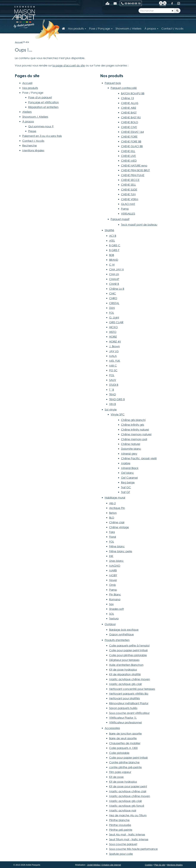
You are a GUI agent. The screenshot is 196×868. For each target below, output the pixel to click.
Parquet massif (120, 219)
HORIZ (113, 337)
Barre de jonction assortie (125, 734)
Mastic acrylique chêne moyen (130, 679)
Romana (115, 599)
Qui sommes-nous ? (41, 126)
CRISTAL (114, 303)
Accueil (19, 42)
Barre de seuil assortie (123, 738)
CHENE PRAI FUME (133, 175)
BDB (112, 255)
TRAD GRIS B (117, 399)
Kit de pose (116, 777)
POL (112, 375)
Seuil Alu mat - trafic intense (127, 834)
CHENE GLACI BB (132, 146)
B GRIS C (115, 245)
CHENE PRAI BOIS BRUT (135, 170)
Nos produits (30, 88)
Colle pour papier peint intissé (128, 650)
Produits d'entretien (117, 640)
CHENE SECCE (130, 180)
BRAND (114, 260)
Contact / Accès (172, 28)
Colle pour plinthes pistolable (128, 655)
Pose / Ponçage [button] (101, 28)
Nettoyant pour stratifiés (125, 698)
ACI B (113, 236)
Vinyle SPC (118, 414)
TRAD (112, 394)
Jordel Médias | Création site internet (104, 865)
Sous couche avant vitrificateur (129, 713)
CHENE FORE (129, 137)
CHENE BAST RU (131, 117)
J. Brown (114, 346)
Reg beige (128, 482)
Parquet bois (113, 83)
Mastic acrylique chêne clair (128, 791)
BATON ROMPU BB (133, 93)
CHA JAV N (116, 269)
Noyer (113, 580)
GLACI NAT (128, 204)
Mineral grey (129, 454)
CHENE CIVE (129, 127)
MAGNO (115, 566)
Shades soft (116, 609)
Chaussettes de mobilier (125, 743)
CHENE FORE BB (131, 141)
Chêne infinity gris (133, 425)
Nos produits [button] (77, 28)
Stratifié (109, 230)
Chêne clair (117, 522)
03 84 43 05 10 (131, 3)
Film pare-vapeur (120, 772)
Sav (111, 604)
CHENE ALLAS (130, 103)
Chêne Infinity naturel (135, 430)
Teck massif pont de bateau (139, 225)
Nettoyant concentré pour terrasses (132, 689)
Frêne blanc (117, 546)
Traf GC (126, 487)
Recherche (30, 145)
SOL (112, 614)
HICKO (113, 327)
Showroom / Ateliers (35, 117)
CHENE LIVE (128, 156)
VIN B (112, 404)
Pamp (125, 209)
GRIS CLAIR (116, 322)
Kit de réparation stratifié (125, 674)
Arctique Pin (117, 508)
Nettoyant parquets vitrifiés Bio (129, 694)
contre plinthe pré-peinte (125, 767)
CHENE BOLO (130, 122)
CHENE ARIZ (129, 108)
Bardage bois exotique (124, 630)
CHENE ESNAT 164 (132, 132)
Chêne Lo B (117, 289)
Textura (114, 618)
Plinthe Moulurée (120, 825)
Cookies (149, 865)
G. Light (114, 317)
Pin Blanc (115, 594)
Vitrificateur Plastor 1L (123, 718)
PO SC (113, 370)
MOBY (113, 575)
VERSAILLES (128, 214)
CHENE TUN (128, 194)
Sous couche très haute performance (133, 849)
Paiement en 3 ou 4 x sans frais (42, 136)
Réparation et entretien (43, 107)
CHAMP (114, 279)
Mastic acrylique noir (123, 810)
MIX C (113, 366)
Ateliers (27, 112)
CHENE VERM (130, 199)
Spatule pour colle (121, 854)
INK (111, 556)
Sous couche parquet (123, 844)
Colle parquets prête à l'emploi (129, 646)
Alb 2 (112, 503)
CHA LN (114, 274)
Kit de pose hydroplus (123, 670)
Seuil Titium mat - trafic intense (129, 839)
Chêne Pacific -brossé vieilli (139, 458)
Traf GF (126, 492)
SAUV (113, 380)
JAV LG (114, 351)
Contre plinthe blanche (124, 762)
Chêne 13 (127, 98)
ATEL (112, 241)
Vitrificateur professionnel (125, 722)
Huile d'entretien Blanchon (126, 665)
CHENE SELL (128, 185)
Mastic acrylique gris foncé (127, 806)
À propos (28, 121)
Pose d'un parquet (40, 97)
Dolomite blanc (131, 449)
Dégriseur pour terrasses (124, 660)
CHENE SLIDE (129, 190)
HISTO (113, 332)
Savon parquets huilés (123, 708)
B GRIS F (114, 250)
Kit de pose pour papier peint (128, 786)
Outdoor (110, 624)
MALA (113, 356)
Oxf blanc (127, 473)
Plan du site (160, 865)
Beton (113, 513)
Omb (112, 585)
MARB (113, 570)
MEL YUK (115, 361)
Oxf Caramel (129, 478)
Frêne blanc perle (121, 551)
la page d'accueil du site (69, 65)
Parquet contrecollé (124, 88)
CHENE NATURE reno (134, 165)
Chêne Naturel (131, 444)
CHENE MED (129, 161)
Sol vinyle (111, 410)
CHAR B (114, 284)
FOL (112, 313)
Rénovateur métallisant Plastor (129, 703)
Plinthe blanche (119, 820)
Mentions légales (33, 150)
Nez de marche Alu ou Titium (128, 815)
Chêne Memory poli (134, 439)
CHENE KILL (128, 151)
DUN (112, 308)
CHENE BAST (129, 113)
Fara (112, 532)
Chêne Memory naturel (136, 434)
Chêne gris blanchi (133, 420)
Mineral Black (130, 468)
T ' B (112, 390)
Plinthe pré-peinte (121, 830)
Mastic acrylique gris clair (125, 684)
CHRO (113, 298)
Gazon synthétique (121, 634)
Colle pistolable (119, 753)
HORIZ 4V (115, 342)
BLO (112, 518)
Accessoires (112, 728)
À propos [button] (151, 28)
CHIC (113, 293)
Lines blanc (116, 561)
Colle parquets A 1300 (123, 748)
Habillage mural (115, 498)
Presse (32, 131)
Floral (113, 537)
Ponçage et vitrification (44, 102)
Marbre (126, 463)
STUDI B (114, 385)
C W (112, 265)
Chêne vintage (119, 527)
